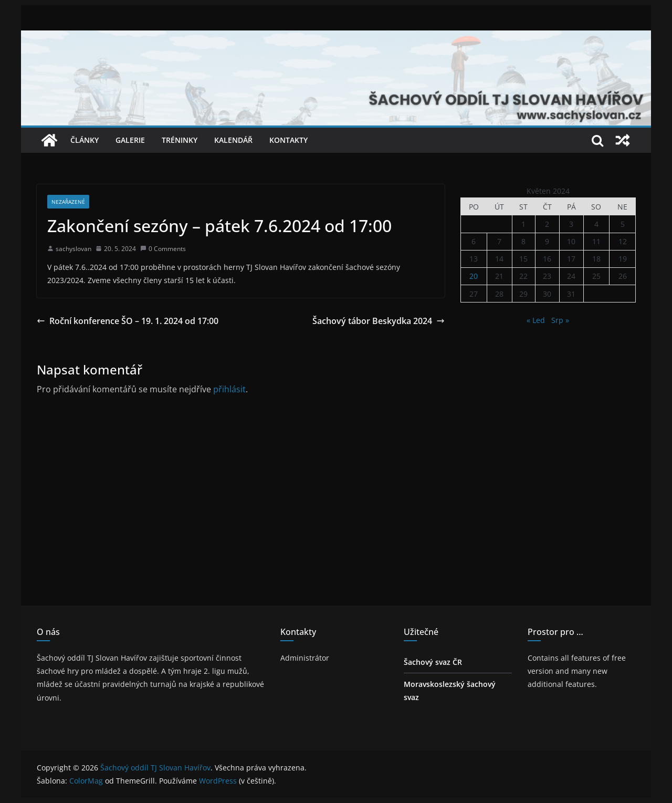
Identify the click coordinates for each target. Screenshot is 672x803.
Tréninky (180, 140)
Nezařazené (68, 202)
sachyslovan (73, 249)
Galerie (130, 140)
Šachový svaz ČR (433, 662)
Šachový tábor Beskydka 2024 (379, 321)
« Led (536, 320)
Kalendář (233, 140)
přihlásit (229, 389)
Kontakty (288, 140)
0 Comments (163, 249)
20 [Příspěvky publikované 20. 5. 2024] (474, 276)
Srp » (560, 320)
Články (85, 140)
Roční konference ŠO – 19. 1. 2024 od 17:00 (128, 321)
